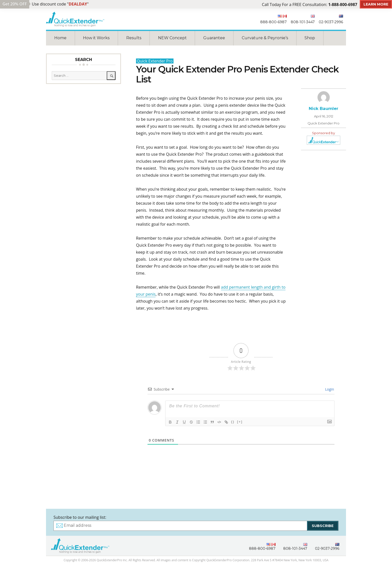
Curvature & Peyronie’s (265, 38)
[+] (240, 422)
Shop (310, 38)
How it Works (96, 38)
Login (329, 389)
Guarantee (214, 38)
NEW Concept (172, 38)
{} (233, 422)
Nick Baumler (323, 108)
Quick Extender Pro (155, 61)
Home (60, 38)
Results (134, 38)
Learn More (376, 4)
